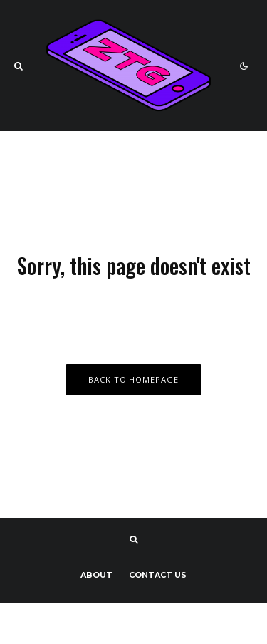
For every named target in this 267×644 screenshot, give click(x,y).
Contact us (158, 575)
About (96, 575)
